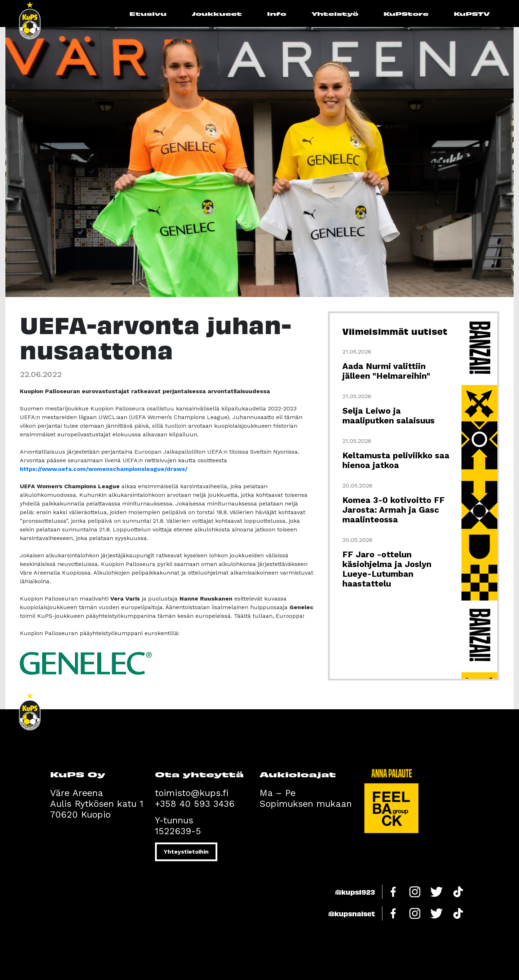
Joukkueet (217, 14)
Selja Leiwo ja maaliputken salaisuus (389, 416)
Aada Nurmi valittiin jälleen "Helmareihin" (386, 371)
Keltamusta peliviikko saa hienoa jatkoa (396, 460)
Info (277, 14)
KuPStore (406, 14)
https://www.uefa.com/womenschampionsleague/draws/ (104, 469)
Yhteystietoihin (186, 852)
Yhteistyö (335, 14)
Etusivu (148, 14)
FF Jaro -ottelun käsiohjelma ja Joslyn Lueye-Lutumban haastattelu (387, 569)
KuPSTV (472, 14)
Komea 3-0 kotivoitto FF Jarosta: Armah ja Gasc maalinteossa (394, 510)
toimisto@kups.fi (192, 793)
